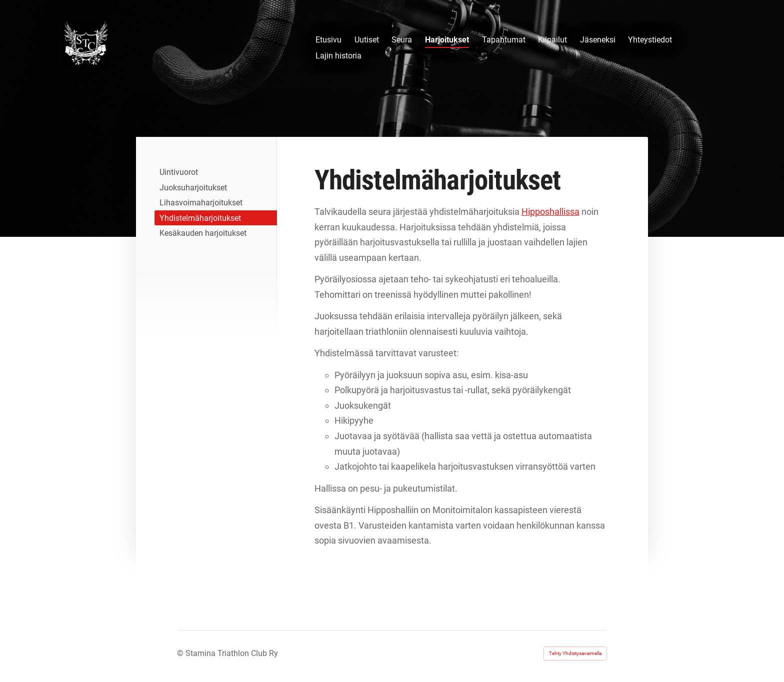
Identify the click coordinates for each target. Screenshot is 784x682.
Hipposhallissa (550, 212)
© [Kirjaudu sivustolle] (181, 653)
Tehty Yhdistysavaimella (575, 653)
